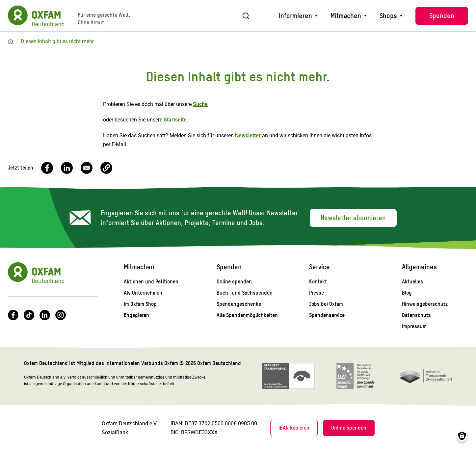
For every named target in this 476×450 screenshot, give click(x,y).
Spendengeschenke (239, 304)
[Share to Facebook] (47, 168)
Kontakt (318, 282)
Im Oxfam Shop (140, 304)
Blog (407, 293)
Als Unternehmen (143, 293)
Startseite (11, 41)
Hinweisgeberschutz (425, 304)
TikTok (29, 315)
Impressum (414, 326)
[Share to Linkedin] (67, 168)
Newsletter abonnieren (353, 218)
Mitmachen (346, 16)
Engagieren (136, 315)
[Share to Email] (87, 168)
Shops (388, 16)
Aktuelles (412, 282)
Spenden (442, 16)
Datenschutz (416, 315)
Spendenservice (327, 315)
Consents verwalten (462, 436)
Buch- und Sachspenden (245, 293)
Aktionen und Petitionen (151, 282)
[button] (106, 168)
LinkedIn (45, 315)
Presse (317, 293)
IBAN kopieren (294, 428)
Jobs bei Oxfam (326, 304)
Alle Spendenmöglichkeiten (247, 315)
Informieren (295, 16)
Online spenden (234, 282)
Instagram (61, 315)
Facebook (13, 315)
